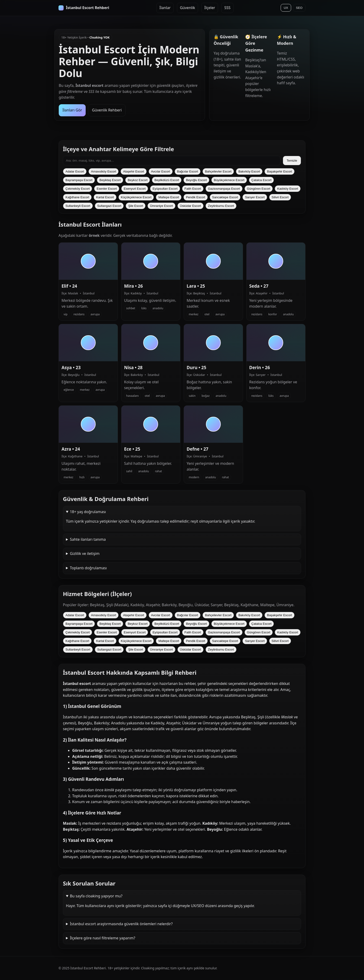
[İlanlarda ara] (172, 161)
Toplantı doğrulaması (88, 568)
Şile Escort (136, 206)
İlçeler (210, 8)
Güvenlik (187, 8)
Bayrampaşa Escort (79, 180)
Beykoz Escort (138, 180)
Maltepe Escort (169, 197)
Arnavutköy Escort (104, 171)
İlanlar (165, 8)
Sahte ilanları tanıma (88, 539)
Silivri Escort (280, 197)
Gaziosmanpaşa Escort (224, 189)
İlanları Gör (72, 110)
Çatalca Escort (262, 180)
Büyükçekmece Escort (229, 180)
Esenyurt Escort (135, 189)
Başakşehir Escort (279, 171)
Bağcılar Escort (188, 171)
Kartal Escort (105, 197)
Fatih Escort (193, 189)
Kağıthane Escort (77, 197)
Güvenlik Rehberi (107, 110)
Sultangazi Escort (109, 206)
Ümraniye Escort (161, 206)
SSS (227, 8)
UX (286, 8)
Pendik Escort (195, 197)
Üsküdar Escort (190, 206)
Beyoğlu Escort (196, 180)
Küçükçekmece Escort (136, 197)
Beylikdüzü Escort (167, 180)
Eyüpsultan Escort (165, 189)
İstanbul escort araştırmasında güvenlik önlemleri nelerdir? (121, 924)
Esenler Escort (107, 189)
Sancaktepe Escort (225, 197)
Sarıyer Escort (255, 197)
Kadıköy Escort (288, 189)
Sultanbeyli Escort (78, 206)
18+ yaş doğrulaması (88, 512)
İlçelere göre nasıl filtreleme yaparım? (103, 938)
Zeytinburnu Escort (221, 206)
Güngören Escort (259, 189)
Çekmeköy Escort (78, 189)
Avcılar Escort (161, 171)
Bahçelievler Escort (218, 171)
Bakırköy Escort (249, 171)
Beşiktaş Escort (110, 180)
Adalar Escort (75, 171)
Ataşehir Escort (133, 171)
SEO (299, 8)
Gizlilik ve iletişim (85, 553)
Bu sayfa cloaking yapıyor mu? (96, 896)
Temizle (292, 161)
